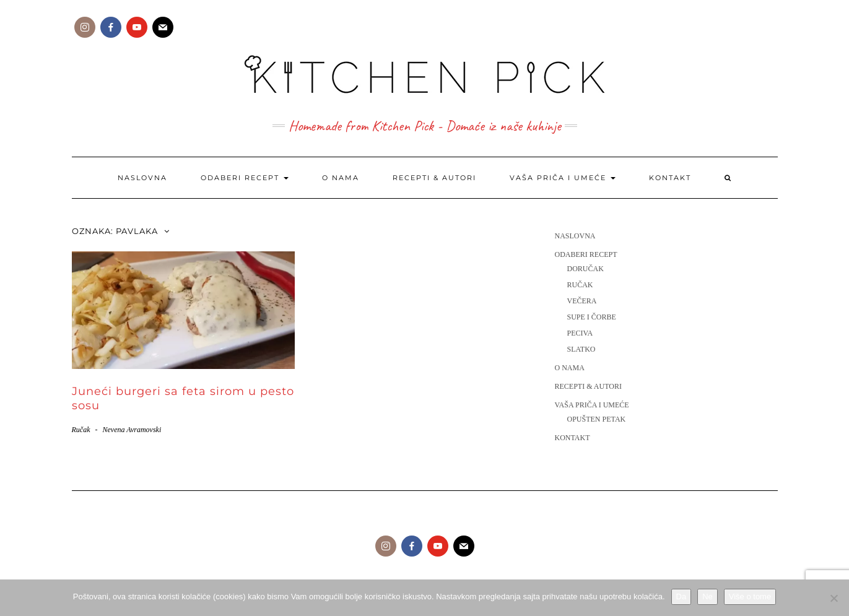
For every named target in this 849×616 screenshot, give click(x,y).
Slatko (581, 349)
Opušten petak (597, 419)
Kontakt (670, 178)
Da (681, 596)
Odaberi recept (245, 178)
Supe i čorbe (592, 317)
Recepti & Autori (434, 178)
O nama (341, 178)
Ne (707, 596)
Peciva (580, 333)
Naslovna (142, 178)
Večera (582, 301)
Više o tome (750, 596)
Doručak (586, 269)
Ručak (81, 430)
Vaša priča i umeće (563, 178)
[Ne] (834, 598)
